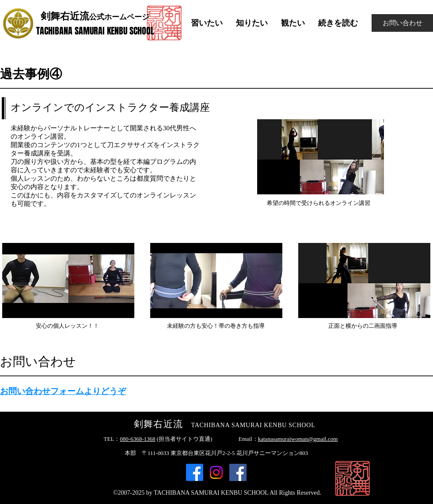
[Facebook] (195, 472)
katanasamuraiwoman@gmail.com (298, 439)
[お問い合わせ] (402, 23)
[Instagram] (216, 472)
